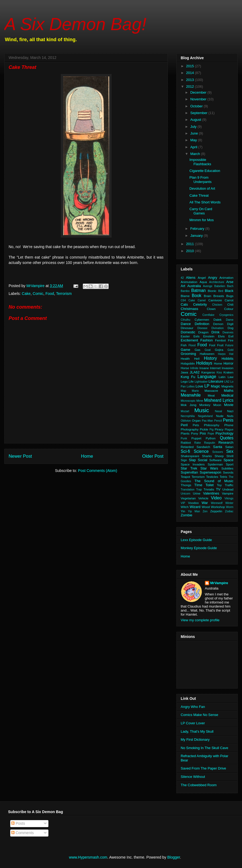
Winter (229, 503)
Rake (197, 443)
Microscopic (188, 401)
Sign (184, 460)
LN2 (227, 382)
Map (183, 391)
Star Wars (209, 468)
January (197, 236)
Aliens (191, 278)
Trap (199, 490)
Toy (219, 485)
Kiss (219, 373)
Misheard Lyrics (219, 400)
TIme (198, 485)
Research (226, 442)
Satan (229, 447)
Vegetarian (188, 498)
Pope (211, 434)
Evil (231, 336)
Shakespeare (190, 456)
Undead (228, 489)
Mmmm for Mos (201, 220)
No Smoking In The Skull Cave (204, 748)
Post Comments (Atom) (97, 471)
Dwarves (228, 332)
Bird (220, 291)
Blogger (174, 857)
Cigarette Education (205, 171)
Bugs (230, 296)
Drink (215, 332)
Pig (211, 430)
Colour (229, 309)
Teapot (185, 477)
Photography (190, 429)
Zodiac (229, 511)
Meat (211, 395)
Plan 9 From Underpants (200, 180)
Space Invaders (193, 464)
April (194, 147)
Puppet (196, 438)
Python (211, 438)
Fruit (220, 345)
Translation (188, 490)
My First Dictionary (195, 740)
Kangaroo (208, 372)
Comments (23, 833)
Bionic (212, 291)
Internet (215, 368)
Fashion (207, 340)
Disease (202, 328)
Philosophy (212, 425)
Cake (26, 294)
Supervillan (189, 472)
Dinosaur (187, 328)
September (199, 113)
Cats (184, 304)
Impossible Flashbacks (200, 162)
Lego (184, 381)
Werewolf (217, 503)
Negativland (205, 416)
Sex (230, 451)
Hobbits (227, 359)
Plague (229, 430)
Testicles (212, 477)
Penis (228, 420)
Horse (185, 368)
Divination (218, 328)
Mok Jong (188, 405)
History (210, 358)
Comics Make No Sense (199, 715)
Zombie (186, 515)
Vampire (228, 493)
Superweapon (211, 472)
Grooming (188, 354)
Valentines (211, 493)
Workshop (218, 507)
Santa (218, 447)
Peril (184, 425)
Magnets (227, 386)
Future (229, 345)
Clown (211, 309)
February (198, 229)
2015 (191, 66)
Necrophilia (188, 416)
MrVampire (219, 583)
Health (185, 359)
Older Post (153, 456)
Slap (192, 460)
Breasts (219, 296)
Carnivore (215, 300)
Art (183, 286)
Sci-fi (185, 451)
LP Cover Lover (193, 723)
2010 (191, 251)
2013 (191, 80)
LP (207, 386)
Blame (185, 296)
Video (216, 498)
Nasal (218, 411)
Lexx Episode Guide (196, 540)
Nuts (230, 416)
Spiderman (215, 464)
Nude (220, 416)
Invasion (228, 368)
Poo (203, 433)
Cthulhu (186, 320)
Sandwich (203, 447)
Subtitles (227, 468)
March (196, 154)
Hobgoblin (188, 363)
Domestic (188, 332)
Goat (208, 350)
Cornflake (208, 315)
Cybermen (202, 320)
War (205, 503)
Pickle (204, 429)
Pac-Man (208, 421)
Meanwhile (191, 395)
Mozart (185, 411)
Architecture (217, 282)
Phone (229, 425)
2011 (191, 244)
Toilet (209, 485)
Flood (192, 345)
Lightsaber (201, 382)
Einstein (209, 336)
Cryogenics (226, 315)
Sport (230, 464)
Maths (229, 391)
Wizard (195, 507)
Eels (196, 336)
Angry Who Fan (193, 707)
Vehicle (203, 498)
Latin (222, 377)
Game (185, 350)
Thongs (186, 485)
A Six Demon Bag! (75, 24)
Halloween (207, 354)
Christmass (189, 309)
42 (182, 278)
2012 (191, 87)
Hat (231, 354)
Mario (195, 391)
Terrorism (64, 294)
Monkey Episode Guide (199, 548)
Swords (228, 472)
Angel (202, 278)
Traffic (229, 485)
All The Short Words (205, 202)
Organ (196, 420)
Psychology (225, 433)
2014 (191, 73)
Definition (202, 324)
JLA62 (195, 372)
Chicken (217, 305)
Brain (207, 296)
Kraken (228, 372)
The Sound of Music (214, 481)
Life (191, 381)
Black (229, 291)
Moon (217, 405)
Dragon (203, 332)
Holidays (204, 363)
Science (201, 451)
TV (218, 489)
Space (228, 460)
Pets (196, 425)
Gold (230, 350)
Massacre (211, 391)
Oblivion (186, 421)
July (194, 127)
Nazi (230, 411)
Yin (183, 511)
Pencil (218, 421)
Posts (18, 823)
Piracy (219, 429)
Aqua (203, 282)
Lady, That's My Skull (197, 731)
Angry (213, 278)
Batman (198, 290)
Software (215, 460)
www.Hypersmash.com (88, 857)
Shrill (230, 456)
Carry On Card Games (201, 211)
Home (87, 456)
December (199, 92)
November (199, 99)
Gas (197, 350)
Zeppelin (216, 511)
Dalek (218, 320)
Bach (230, 286)
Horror (228, 363)
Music (202, 410)
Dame (230, 320)
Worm (230, 507)
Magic (216, 386)
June (195, 133)
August (196, 120)
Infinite (194, 368)
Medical (227, 395)
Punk (184, 438)
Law (231, 377)
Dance (186, 324)
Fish (184, 345)
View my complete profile (200, 620)
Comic (38, 294)
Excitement (189, 340)
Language (207, 377)
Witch (185, 507)
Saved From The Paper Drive (203, 768)
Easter (185, 336)
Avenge (208, 286)
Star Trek (189, 468)
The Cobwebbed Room (199, 785)
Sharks (207, 456)
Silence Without (193, 777)
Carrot (229, 300)
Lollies (191, 387)
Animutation (189, 282)
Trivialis (209, 489)
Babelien (220, 286)
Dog (231, 328)
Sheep (219, 456)
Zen (205, 511)
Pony (195, 433)
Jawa (184, 372)
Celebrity (200, 304)
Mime (200, 401)
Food (50, 294)
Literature (216, 381)
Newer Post (20, 456)
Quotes (227, 438)
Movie (229, 405)
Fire (231, 340)
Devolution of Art (202, 188)
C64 (183, 300)
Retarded (187, 447)
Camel (202, 300)
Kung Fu (188, 377)
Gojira (219, 350)
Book (197, 296)
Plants (185, 433)
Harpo (222, 354)
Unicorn (186, 494)
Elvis (221, 336)
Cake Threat (199, 195)
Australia (194, 286)
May (194, 140)
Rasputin (210, 443)
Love (199, 386)
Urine (197, 493)
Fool (212, 345)
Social (203, 460)
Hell (197, 359)
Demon (218, 324)
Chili (230, 304)
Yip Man (194, 511)
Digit (230, 324)
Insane (204, 368)
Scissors (218, 452)
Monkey (205, 405)
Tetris (223, 477)
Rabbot (186, 442)
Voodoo (193, 503)
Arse (230, 282)
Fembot (220, 340)
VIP (183, 503)
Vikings (229, 498)
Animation (226, 278)
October (197, 106)
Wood (206, 507)
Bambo (185, 291)
